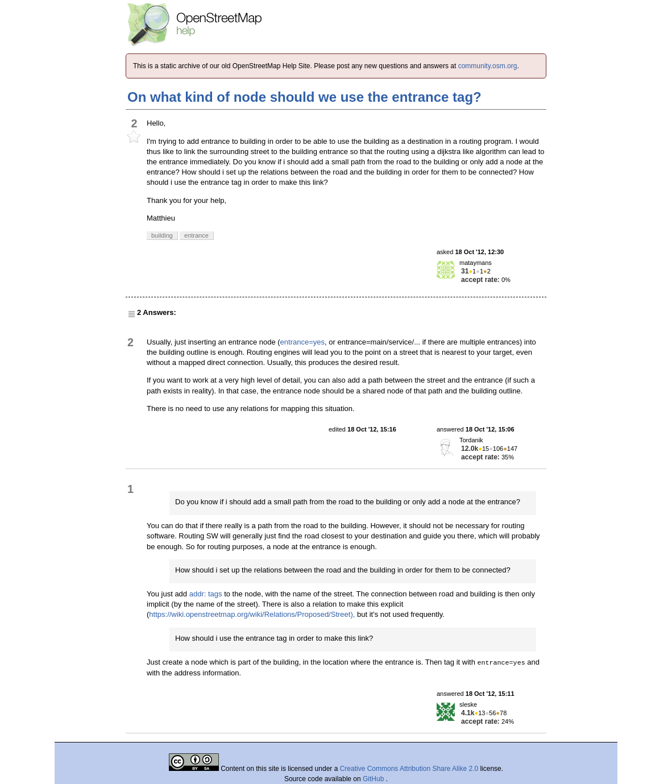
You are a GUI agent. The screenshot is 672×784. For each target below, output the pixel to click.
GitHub (374, 779)
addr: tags (206, 594)
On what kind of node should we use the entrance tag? (304, 97)
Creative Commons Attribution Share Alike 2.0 (409, 769)
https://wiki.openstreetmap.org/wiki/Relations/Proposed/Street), (252, 614)
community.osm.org (488, 66)
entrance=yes (302, 342)
